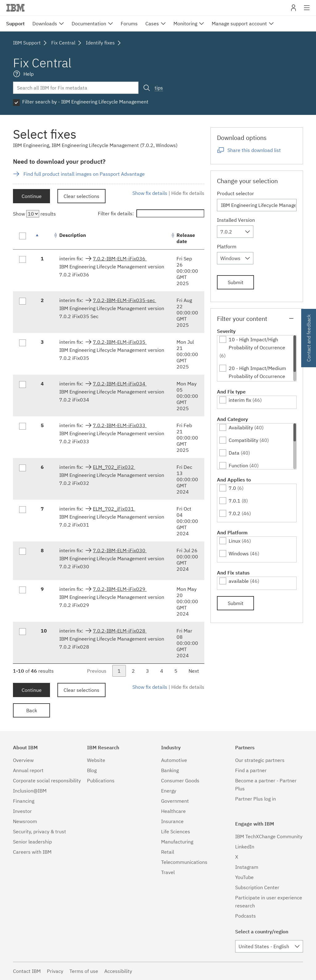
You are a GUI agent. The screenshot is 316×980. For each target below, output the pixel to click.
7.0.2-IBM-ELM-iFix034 (120, 384)
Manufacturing (177, 842)
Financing (24, 801)
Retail (168, 852)
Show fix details (150, 193)
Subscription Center (257, 887)
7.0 (232, 488)
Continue (32, 196)
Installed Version (236, 220)
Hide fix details (188, 193)
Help (29, 74)
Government (175, 801)
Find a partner (251, 770)
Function (238, 465)
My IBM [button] (293, 10)
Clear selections (81, 196)
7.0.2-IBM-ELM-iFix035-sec (125, 300)
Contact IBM (27, 971)
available (239, 581)
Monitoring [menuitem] (185, 23)
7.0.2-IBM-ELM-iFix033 (120, 425)
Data (234, 453)
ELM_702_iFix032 (114, 467)
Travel (168, 872)
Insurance (172, 821)
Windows (239, 553)
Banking (170, 770)
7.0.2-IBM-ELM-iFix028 (120, 631)
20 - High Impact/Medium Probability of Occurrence (257, 372)
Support (15, 23)
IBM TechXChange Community (269, 836)
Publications (101, 780)
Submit (236, 282)
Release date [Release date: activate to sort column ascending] (186, 238)
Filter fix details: (151, 213)
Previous (97, 671)
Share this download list (254, 150)
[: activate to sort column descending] (44, 238)
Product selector (235, 193)
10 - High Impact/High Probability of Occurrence (257, 343)
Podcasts (245, 916)
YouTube (244, 877)
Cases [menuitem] (152, 23)
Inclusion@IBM (30, 791)
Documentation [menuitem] (89, 23)
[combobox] (235, 232)
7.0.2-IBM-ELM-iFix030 (120, 550)
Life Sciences (176, 831)
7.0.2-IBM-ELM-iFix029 (120, 589)
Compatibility (243, 440)
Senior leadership (32, 842)
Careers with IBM (32, 852)
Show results (34, 214)
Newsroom (25, 821)
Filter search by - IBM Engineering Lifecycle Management (85, 102)
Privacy (55, 971)
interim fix (240, 400)
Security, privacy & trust (39, 831)
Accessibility (118, 971)
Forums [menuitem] (129, 23)
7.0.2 (235, 513)
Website (96, 760)
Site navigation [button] (307, 11)
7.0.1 (235, 501)
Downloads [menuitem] (45, 23)
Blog (92, 770)
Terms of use (84, 971)
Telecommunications (184, 862)
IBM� (15, 8)
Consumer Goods (180, 780)
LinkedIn (245, 847)
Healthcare (173, 811)
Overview (23, 760)
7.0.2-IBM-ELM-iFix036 (120, 259)
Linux (235, 541)
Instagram (247, 867)
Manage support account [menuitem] (239, 23)
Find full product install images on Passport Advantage (84, 174)
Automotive (174, 760)
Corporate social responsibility (47, 780)
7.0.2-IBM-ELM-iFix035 (120, 342)
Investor (22, 811)
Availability (241, 427)
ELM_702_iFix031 (114, 509)
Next (194, 671)
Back (32, 710)
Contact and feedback (309, 338)
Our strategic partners (260, 760)
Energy (169, 791)
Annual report (28, 770)
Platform (227, 246)
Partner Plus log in (256, 799)
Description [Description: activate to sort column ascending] (73, 235)
